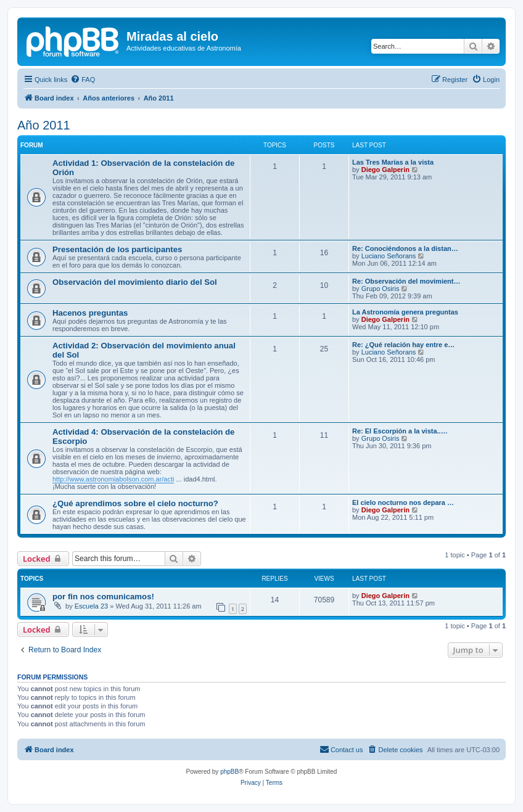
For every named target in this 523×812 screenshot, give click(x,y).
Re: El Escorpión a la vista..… (400, 431)
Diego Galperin (385, 170)
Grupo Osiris (381, 289)
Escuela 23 (91, 606)
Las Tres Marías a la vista (393, 162)
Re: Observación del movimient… (406, 281)
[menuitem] (83, 80)
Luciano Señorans (389, 256)
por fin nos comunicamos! (103, 597)
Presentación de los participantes (117, 249)
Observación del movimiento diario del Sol (135, 282)
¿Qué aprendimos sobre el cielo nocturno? (135, 503)
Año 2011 (44, 125)
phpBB (229, 772)
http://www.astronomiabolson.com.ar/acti (113, 479)
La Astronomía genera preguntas (405, 312)
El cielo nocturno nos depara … (403, 502)
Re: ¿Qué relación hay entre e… (403, 345)
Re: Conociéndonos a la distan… (405, 248)
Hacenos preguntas (90, 313)
